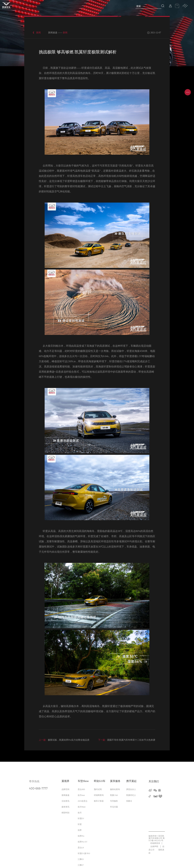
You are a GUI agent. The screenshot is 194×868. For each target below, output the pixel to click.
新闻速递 (65, 795)
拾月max (81, 795)
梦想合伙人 (131, 789)
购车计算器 (99, 801)
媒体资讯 (65, 807)
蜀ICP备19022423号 (157, 839)
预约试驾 (98, 789)
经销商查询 (99, 795)
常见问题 (114, 807)
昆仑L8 (81, 848)
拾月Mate (82, 807)
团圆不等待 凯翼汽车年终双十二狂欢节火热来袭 (127, 740)
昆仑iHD (81, 789)
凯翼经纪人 (131, 795)
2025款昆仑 (83, 801)
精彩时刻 (65, 813)
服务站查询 (115, 789)
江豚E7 (81, 865)
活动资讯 (65, 801)
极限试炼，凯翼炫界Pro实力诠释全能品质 (64, 740)
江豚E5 (81, 859)
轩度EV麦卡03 (84, 853)
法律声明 (154, 846)
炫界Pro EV (83, 842)
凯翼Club (114, 795)
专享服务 (114, 801)
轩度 (80, 824)
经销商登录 (155, 843)
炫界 (80, 830)
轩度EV (81, 818)
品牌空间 (65, 789)
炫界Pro (81, 836)
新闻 (38, 33)
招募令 (129, 801)
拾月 (80, 813)
